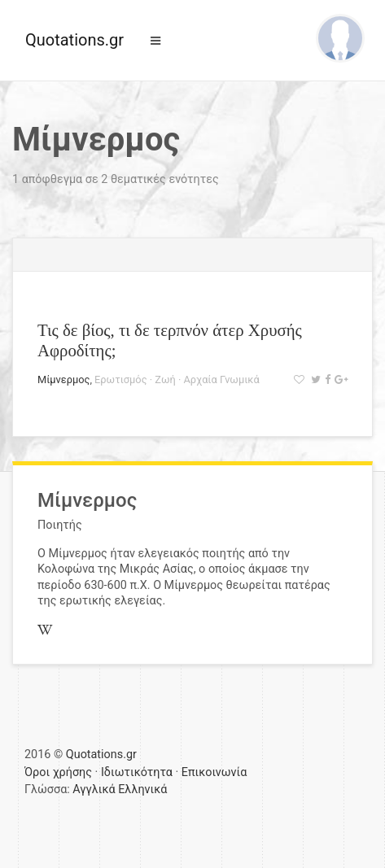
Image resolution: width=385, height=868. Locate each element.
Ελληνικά (142, 789)
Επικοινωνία (214, 772)
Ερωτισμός (120, 379)
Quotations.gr (74, 40)
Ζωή (165, 379)
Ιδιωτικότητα (137, 772)
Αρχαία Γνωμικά (221, 379)
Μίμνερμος (63, 379)
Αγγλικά (94, 789)
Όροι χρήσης (58, 772)
